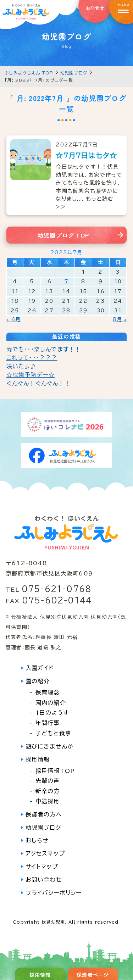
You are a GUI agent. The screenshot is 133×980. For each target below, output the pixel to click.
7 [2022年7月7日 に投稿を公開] (66, 282)
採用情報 (38, 759)
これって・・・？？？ (32, 358)
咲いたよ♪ (21, 366)
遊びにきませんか (50, 746)
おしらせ (37, 840)
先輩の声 (48, 781)
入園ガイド (40, 668)
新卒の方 (48, 791)
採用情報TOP (55, 771)
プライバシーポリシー (54, 893)
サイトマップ (42, 867)
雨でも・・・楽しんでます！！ (44, 349)
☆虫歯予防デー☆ (31, 375)
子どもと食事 (53, 733)
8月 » (120, 319)
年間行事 (48, 723)
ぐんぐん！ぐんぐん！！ (38, 383)
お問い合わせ (44, 880)
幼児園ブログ (74, 73)
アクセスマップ (45, 853)
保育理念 (48, 692)
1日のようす (52, 713)
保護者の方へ (44, 814)
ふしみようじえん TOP (29, 73)
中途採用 (48, 801)
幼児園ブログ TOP (63, 235)
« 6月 (14, 319)
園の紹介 (38, 681)
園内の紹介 (51, 703)
